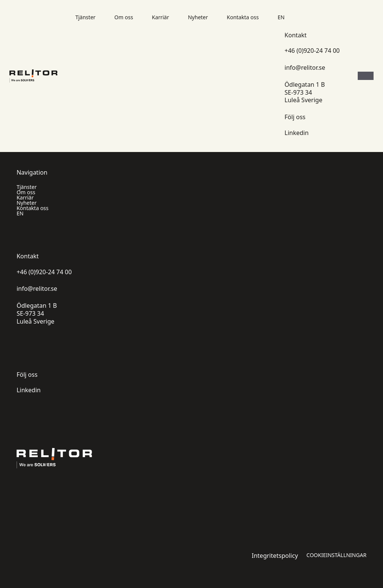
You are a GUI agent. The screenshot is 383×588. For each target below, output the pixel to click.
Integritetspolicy (275, 556)
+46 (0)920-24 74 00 (312, 51)
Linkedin (297, 133)
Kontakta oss (243, 17)
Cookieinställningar (336, 555)
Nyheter (198, 17)
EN (281, 17)
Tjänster (85, 17)
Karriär (161, 17)
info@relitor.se (305, 68)
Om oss (124, 17)
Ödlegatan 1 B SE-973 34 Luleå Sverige (305, 92)
